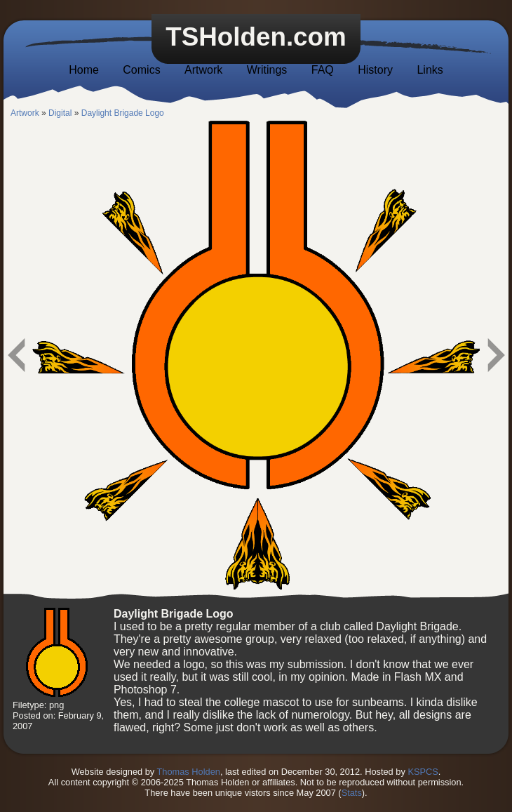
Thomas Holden (189, 772)
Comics (141, 70)
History (375, 70)
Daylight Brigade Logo (123, 113)
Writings (267, 70)
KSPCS (423, 772)
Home (84, 70)
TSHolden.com (256, 37)
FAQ (323, 70)
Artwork (203, 70)
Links (430, 70)
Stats (352, 793)
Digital (60, 113)
